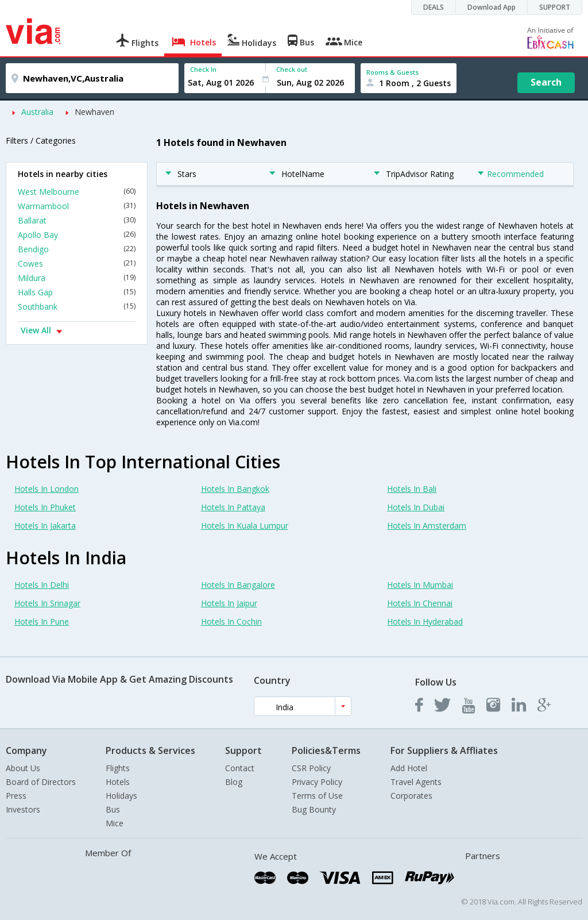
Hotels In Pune (42, 621)
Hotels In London (47, 489)
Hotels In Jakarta (45, 526)
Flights (118, 768)
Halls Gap (77, 292)
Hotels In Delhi (42, 585)
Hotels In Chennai (420, 603)
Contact (240, 768)
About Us (23, 768)
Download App (492, 7)
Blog (234, 782)
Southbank (77, 307)
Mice (115, 823)
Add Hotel (409, 768)
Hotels (118, 782)
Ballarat (77, 220)
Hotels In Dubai (416, 507)
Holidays (121, 796)
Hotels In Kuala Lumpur (245, 526)
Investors (23, 809)
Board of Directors (41, 782)
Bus (113, 809)
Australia (37, 112)
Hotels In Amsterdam (427, 526)
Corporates (411, 796)
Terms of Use (317, 796)
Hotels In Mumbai (420, 585)
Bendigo (77, 249)
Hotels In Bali (412, 489)
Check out (292, 69)
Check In (203, 69)
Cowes (77, 263)
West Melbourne (77, 192)
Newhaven (94, 112)
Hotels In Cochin (231, 621)
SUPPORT (555, 7)
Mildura (77, 278)
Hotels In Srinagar (47, 603)
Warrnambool (77, 206)
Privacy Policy (317, 782)
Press (16, 796)
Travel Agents (416, 782)
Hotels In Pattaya (233, 507)
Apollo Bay (77, 235)
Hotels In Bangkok (235, 489)
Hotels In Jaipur (229, 603)
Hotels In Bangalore (238, 585)
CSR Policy (311, 768)
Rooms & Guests (392, 72)
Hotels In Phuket (45, 507)
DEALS (434, 7)
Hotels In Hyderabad (425, 621)
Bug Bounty (314, 809)
